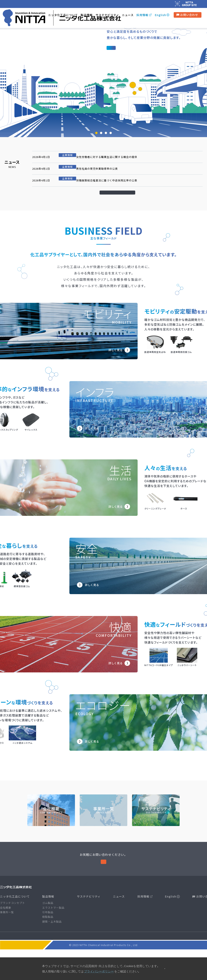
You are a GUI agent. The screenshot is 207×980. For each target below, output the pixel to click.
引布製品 (48, 938)
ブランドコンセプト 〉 (126, 71)
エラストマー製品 (53, 934)
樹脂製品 (48, 943)
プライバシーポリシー (97, 962)
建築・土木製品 (52, 948)
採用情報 (142, 16)
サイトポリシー (70, 962)
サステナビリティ (107, 16)
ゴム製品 (48, 929)
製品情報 (87, 17)
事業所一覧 (7, 938)
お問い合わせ (187, 16)
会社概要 (6, 934)
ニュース (128, 16)
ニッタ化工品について (15, 923)
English (161, 16)
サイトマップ (122, 962)
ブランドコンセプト (12, 929)
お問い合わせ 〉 (104, 885)
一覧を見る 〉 (118, 204)
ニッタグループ (144, 962)
